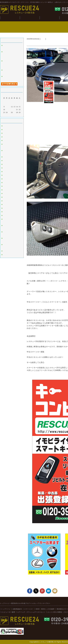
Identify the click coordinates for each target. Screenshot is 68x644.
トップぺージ (10, 18)
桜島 (5, 164)
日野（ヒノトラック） (11, 205)
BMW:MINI (7, 208)
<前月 (8, 115)
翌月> (16, 115)
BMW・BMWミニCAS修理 (45, 609)
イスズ (6, 201)
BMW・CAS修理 (49, 18)
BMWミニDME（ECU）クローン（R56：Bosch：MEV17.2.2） (12, 64)
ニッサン (6, 175)
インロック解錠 (9, 141)
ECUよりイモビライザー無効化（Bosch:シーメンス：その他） (12, 55)
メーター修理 (8, 255)
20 (14, 110)
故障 (5, 137)
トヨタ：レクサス (10, 172)
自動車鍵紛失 (30, 18)
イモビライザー (9, 130)
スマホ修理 (7, 251)
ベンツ (6, 157)
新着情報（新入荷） (11, 216)
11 (9, 107)
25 (9, 112)
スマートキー (8, 126)
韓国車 (6, 161)
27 (14, 112)
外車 (5, 133)
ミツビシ (6, 190)
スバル (43, 39)
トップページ (6, 609)
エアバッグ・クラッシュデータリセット (31, 612)
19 (12, 110)
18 (9, 110)
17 (7, 110)
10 (7, 107)
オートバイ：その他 (11, 168)
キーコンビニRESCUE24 (12, 212)
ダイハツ (6, 197)
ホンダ (6, 179)
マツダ (6, 183)
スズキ (6, 194)
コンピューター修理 (8, 612)
